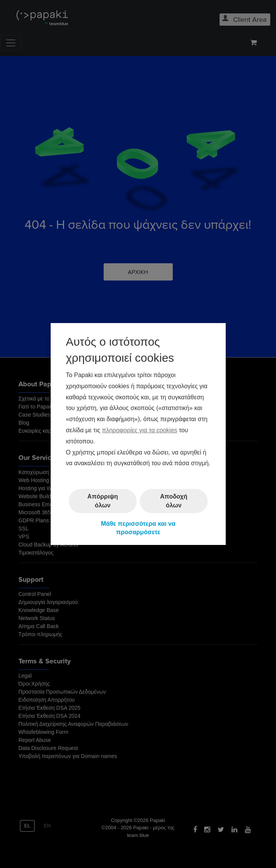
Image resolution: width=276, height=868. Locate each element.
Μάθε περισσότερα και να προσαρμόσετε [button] (138, 528)
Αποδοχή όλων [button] (174, 501)
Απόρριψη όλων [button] (102, 501)
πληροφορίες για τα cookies (139, 430)
